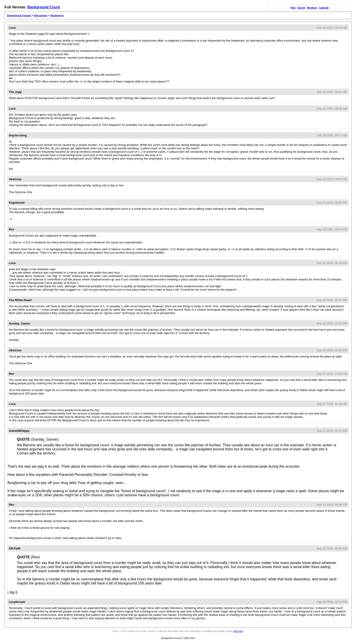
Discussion (41, 15)
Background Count (44, 7)
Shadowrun (57, 15)
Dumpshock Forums (19, 15)
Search (301, 8)
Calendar (324, 8)
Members (312, 8)
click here (238, 631)
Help (293, 8)
